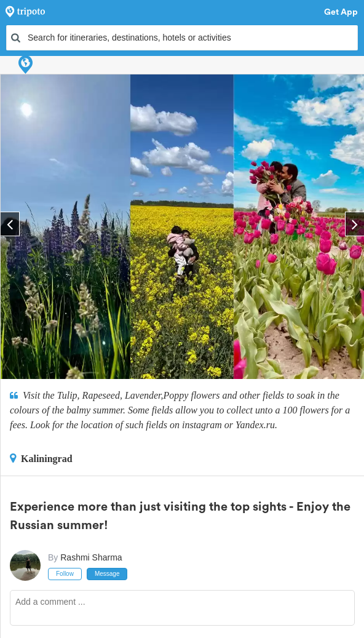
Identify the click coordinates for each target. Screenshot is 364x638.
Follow (65, 574)
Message (107, 574)
